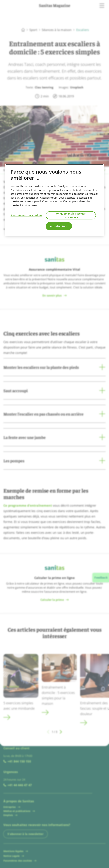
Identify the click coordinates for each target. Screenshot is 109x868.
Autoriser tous (59, 226)
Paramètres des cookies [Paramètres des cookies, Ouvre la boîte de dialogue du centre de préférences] (26, 215)
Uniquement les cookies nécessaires (71, 215)
